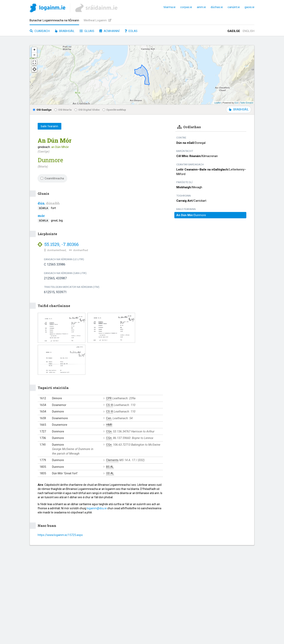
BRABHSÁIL (239, 109)
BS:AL (110, 467)
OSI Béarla (63, 110)
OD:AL (110, 473)
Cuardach (40, 31)
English (249, 31)
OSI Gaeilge (42, 110)
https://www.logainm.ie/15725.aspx (60, 535)
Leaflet (217, 103)
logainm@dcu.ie (97, 508)
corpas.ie (186, 7)
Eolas (131, 31)
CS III (110, 405)
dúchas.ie (217, 7)
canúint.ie (234, 7)
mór (41, 216)
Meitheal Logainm (98, 20)
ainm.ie (201, 7)
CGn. (109, 431)
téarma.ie (170, 7)
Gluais (87, 31)
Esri (237, 103)
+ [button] (34, 50)
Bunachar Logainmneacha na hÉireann (54, 20)
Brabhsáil (65, 31)
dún (41, 203)
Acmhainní (109, 31)
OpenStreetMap (114, 110)
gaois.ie (249, 7)
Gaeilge (234, 31)
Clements (112, 460)
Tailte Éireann (247, 103)
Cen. (109, 418)
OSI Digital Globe (87, 110)
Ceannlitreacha (52, 178)
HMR (109, 425)
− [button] (34, 55)
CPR (109, 398)
